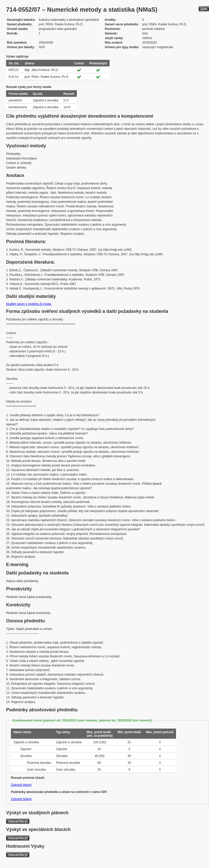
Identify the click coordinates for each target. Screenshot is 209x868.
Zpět (204, 9)
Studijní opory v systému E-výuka (29, 304)
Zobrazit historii (21, 785)
